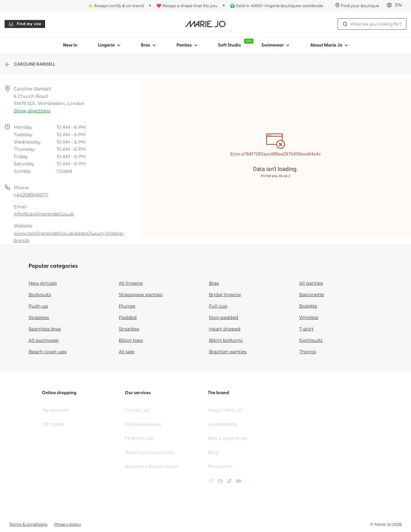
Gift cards (53, 425)
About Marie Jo (225, 410)
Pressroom (220, 467)
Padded (128, 318)
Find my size (25, 24)
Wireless (309, 318)
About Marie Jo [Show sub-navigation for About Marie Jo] (329, 45)
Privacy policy (68, 524)
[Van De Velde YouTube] (239, 482)
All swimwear (44, 341)
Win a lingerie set (228, 439)
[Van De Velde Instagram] (211, 482)
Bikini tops (131, 341)
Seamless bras (45, 329)
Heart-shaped (225, 329)
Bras (214, 284)
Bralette (308, 306)
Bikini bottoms (226, 341)
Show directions (32, 111)
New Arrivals (43, 284)
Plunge (127, 306)
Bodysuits (40, 295)
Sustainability (223, 425)
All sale (127, 352)
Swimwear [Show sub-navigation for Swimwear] (275, 45)
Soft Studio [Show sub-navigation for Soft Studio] (235, 43)
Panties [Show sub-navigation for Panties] (187, 45)
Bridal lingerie (225, 295)
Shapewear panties (141, 295)
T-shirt (306, 329)
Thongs (308, 352)
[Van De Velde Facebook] (220, 482)
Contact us (137, 410)
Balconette (312, 295)
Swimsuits (311, 341)
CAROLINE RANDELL (30, 65)
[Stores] (357, 6)
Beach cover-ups (48, 352)
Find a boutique (143, 425)
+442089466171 (31, 195)
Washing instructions (149, 453)
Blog (213, 453)
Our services (138, 393)
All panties (311, 284)
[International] (396, 5)
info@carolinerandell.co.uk (44, 214)
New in (70, 45)
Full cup (218, 306)
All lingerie (131, 284)
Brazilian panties (228, 352)
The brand (218, 393)
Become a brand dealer (151, 467)
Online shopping (59, 393)
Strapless (39, 318)
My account (55, 410)
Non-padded (223, 318)
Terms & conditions (28, 524)
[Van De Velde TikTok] (229, 482)
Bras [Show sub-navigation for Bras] (149, 45)
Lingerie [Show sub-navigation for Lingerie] (109, 45)
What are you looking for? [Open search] (372, 24)
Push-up (38, 306)
